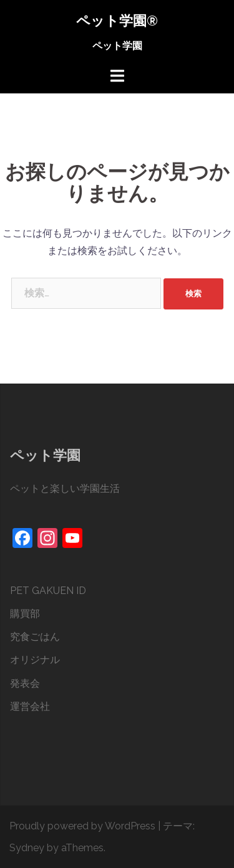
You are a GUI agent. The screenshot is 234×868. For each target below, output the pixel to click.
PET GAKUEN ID (48, 591)
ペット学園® (117, 21)
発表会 (25, 683)
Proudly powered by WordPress (82, 826)
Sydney (27, 848)
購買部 (25, 614)
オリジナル (35, 660)
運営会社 (30, 706)
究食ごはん (35, 637)
